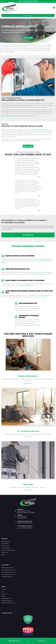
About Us (4, 589)
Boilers (3, 555)
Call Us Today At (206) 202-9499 (28, 1)
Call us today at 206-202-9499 (10, 116)
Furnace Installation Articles (28, 246)
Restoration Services (7, 601)
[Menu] (54, 8)
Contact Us (4, 594)
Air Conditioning (6, 548)
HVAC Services (5, 546)
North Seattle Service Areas (8, 570)
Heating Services (6, 541)
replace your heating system (40, 130)
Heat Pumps (5, 552)
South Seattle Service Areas (9, 572)
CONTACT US (15, 641)
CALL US (41, 641)
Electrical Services (6, 598)
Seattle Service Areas (7, 577)
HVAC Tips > (34, 310)
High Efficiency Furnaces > (27, 285)
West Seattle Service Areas (8, 574)
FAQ (3, 592)
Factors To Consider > (41, 297)
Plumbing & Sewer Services (8, 603)
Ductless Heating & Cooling (8, 550)
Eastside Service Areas (7, 568)
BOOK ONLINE (28, 15)
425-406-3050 (22, 518)
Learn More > (28, 383)
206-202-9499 (22, 517)
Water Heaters (5, 544)
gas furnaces (42, 131)
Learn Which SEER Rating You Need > (41, 274)
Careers (3, 596)
